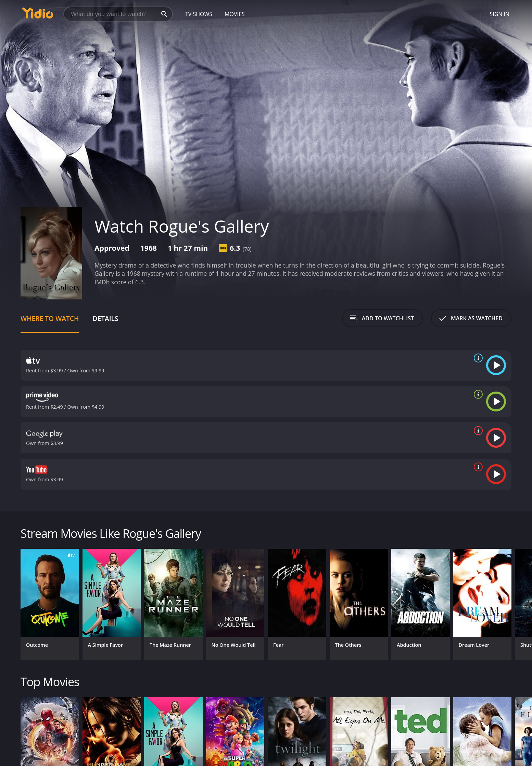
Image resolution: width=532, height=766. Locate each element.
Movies (235, 14)
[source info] (477, 358)
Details (105, 318)
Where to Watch (50, 318)
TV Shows (199, 14)
